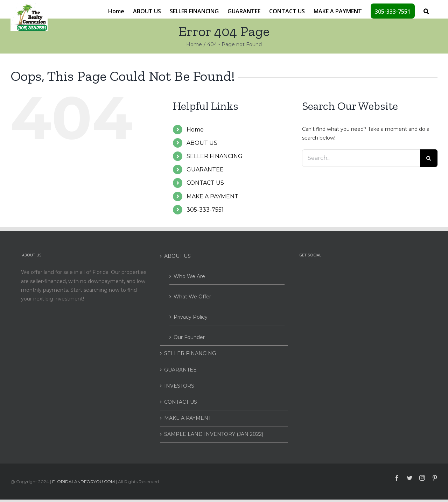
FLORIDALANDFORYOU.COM (83, 482)
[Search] (429, 158)
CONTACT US (205, 183)
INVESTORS (179, 386)
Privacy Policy (191, 317)
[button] (426, 10)
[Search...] (361, 158)
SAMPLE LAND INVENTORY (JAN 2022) (214, 434)
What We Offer (192, 297)
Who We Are (189, 276)
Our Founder (189, 337)
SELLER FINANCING (215, 156)
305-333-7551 (205, 210)
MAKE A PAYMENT (212, 196)
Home (195, 130)
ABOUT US (202, 143)
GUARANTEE (205, 169)
